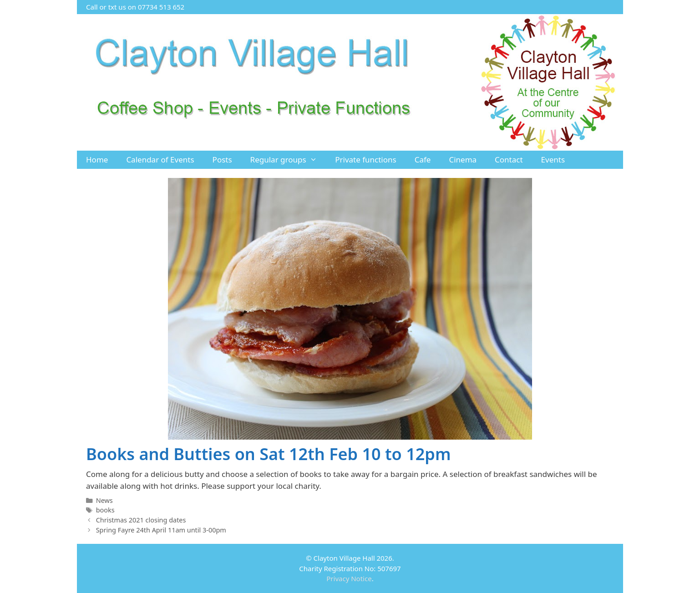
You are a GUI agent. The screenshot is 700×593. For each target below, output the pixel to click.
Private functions (366, 160)
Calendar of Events (160, 160)
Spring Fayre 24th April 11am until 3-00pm (161, 530)
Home (97, 160)
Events (553, 160)
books (105, 510)
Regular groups (288, 160)
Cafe (423, 160)
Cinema (463, 160)
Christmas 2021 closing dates (141, 520)
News (104, 500)
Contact (509, 160)
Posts (222, 160)
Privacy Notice (349, 578)
